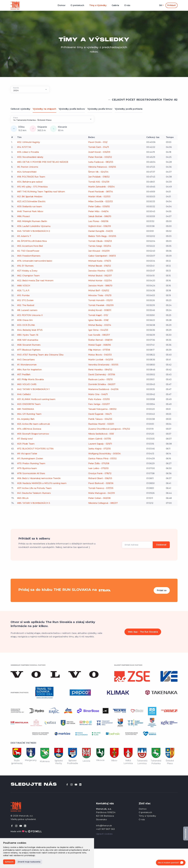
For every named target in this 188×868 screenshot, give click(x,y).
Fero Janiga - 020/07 (99, 404)
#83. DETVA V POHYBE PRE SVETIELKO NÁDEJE (43, 162)
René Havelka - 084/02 (100, 370)
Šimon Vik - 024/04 (98, 172)
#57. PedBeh (24, 375)
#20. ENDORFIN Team (29, 404)
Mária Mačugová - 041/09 (101, 493)
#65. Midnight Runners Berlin (32, 221)
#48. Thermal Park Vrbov (30, 211)
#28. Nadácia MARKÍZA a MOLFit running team (42, 483)
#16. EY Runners (25, 266)
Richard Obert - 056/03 (100, 478)
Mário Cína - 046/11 (98, 394)
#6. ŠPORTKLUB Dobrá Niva (32, 241)
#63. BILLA (23, 498)
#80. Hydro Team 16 (28, 335)
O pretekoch (77, 5)
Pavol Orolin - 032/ (98, 142)
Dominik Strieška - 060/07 (102, 384)
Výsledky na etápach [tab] (44, 109)
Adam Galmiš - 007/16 (100, 439)
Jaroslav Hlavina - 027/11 (101, 271)
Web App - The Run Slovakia (143, 632)
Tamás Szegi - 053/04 (100, 246)
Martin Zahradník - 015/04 (101, 187)
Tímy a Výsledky (98, 5)
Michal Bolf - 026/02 (99, 291)
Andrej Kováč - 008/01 (100, 310)
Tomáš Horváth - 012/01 (100, 300)
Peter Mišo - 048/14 (98, 211)
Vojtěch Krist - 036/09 (99, 226)
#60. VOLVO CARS (27, 384)
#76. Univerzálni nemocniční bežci (35, 261)
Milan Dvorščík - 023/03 (100, 201)
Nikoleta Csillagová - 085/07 (103, 503)
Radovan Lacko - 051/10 (100, 379)
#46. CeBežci (24, 394)
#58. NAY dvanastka (28, 340)
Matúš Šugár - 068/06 (99, 345)
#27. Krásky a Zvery (27, 271)
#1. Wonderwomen (27, 365)
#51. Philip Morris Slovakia (30, 379)
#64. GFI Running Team (29, 414)
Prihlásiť (171, 5)
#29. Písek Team (26, 444)
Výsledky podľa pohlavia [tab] (128, 109)
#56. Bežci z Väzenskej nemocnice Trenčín (39, 478)
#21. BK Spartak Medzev (30, 197)
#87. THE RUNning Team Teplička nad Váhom (41, 192)
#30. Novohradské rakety (30, 157)
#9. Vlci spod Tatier (27, 454)
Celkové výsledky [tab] (20, 109)
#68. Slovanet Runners (29, 345)
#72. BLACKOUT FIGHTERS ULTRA (35, 449)
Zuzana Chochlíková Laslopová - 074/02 (109, 429)
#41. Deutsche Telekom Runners (34, 493)
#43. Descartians (26, 360)
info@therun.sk (104, 826)
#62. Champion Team (28, 276)
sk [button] (161, 5)
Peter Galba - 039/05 (99, 207)
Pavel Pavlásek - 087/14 (100, 192)
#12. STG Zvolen (25, 300)
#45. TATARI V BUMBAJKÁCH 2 (34, 231)
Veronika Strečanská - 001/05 (103, 365)
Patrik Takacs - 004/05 (100, 419)
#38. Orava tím (25, 320)
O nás (127, 5)
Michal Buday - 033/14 (100, 325)
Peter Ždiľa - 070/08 (99, 463)
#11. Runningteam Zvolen (30, 459)
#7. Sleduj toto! (25, 439)
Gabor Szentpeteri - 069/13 (102, 256)
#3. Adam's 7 (24, 236)
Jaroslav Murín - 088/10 (100, 286)
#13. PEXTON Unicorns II (30, 315)
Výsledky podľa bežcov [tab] (72, 109)
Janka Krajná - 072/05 (99, 449)
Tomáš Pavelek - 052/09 (101, 305)
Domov (62, 5)
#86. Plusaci (23, 216)
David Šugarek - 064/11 (100, 414)
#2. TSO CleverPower (28, 251)
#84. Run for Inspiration (29, 370)
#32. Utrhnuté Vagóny (29, 142)
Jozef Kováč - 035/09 (99, 152)
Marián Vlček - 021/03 (99, 197)
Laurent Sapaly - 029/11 (100, 444)
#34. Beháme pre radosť (30, 182)
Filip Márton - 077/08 (99, 350)
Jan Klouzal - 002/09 (99, 251)
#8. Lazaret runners (27, 310)
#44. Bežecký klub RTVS (30, 330)
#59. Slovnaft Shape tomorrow (33, 434)
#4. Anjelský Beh (26, 419)
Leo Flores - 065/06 (98, 221)
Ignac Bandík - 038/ (98, 320)
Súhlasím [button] (9, 862)
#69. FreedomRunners (29, 256)
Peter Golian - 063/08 (99, 498)
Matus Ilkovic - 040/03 (100, 355)
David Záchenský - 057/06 (102, 375)
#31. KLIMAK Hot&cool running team (36, 399)
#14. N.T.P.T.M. (24, 147)
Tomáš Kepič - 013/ (98, 315)
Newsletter (186, 834)
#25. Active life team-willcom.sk (34, 424)
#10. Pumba (23, 295)
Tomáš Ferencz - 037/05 (101, 488)
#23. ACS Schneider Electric (31, 201)
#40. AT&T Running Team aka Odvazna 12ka (40, 355)
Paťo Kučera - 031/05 (99, 399)
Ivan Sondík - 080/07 (99, 335)
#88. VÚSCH (24, 286)
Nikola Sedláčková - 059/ (101, 434)
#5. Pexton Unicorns (28, 167)
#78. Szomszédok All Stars (31, 473)
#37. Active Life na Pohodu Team (34, 488)
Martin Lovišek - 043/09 (101, 360)
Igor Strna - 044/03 (98, 330)
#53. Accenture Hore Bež (30, 246)
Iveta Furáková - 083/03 (101, 162)
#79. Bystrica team (27, 468)
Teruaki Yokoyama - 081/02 (102, 409)
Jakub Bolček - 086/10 (100, 216)
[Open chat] (171, 863)
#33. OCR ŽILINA (26, 325)
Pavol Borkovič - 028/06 (101, 483)
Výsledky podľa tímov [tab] (100, 109)
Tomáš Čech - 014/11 (99, 147)
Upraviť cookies (104, 834)
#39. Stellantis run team (30, 207)
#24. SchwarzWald (27, 172)
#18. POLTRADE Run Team (31, 177)
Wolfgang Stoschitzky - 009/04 (104, 454)
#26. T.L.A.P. (23, 291)
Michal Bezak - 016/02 (100, 266)
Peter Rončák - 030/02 (100, 157)
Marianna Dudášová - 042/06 (103, 389)
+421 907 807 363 (105, 829)
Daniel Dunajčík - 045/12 (101, 231)
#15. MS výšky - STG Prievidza (32, 187)
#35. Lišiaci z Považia (28, 152)
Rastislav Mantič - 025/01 (101, 424)
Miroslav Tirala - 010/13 (100, 295)
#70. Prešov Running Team (31, 463)
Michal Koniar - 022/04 (100, 281)
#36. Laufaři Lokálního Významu (34, 226)
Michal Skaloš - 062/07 (100, 276)
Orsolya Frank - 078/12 (100, 473)
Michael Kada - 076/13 (100, 261)
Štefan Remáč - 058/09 (100, 340)
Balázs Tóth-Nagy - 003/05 (102, 236)
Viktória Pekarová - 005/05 (102, 167)
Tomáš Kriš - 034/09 (99, 182)
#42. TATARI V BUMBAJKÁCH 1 (33, 389)
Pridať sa (162, 590)
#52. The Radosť (26, 305)
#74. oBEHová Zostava (29, 429)
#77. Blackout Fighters (29, 350)
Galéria (115, 5)
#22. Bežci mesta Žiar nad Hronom (35, 281)
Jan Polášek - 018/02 (99, 177)
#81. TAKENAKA (25, 409)
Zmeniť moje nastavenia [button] (29, 862)
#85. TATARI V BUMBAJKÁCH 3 (34, 503)
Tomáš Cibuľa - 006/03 (100, 241)
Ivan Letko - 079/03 (98, 468)
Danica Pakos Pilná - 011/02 (102, 459)
